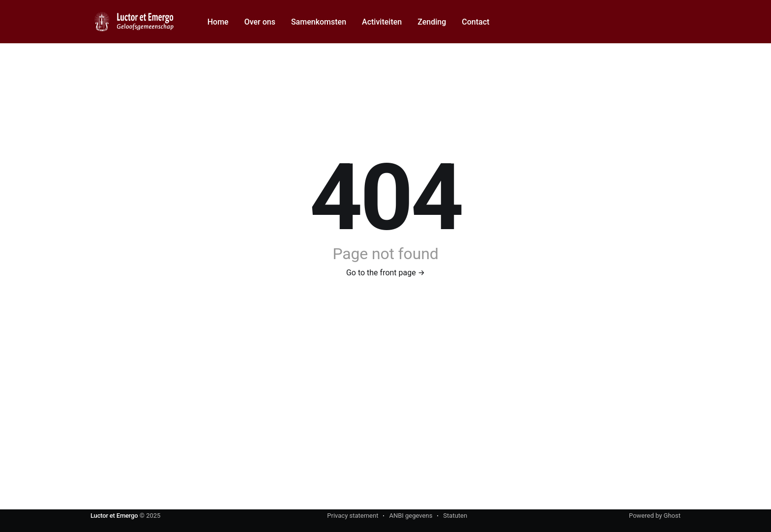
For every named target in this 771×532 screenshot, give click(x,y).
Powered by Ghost (655, 516)
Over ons (260, 22)
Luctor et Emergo (114, 516)
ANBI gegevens (411, 516)
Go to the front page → (385, 273)
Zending (432, 22)
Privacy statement (353, 516)
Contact (475, 22)
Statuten (455, 516)
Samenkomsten (319, 22)
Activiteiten (382, 22)
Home (218, 22)
